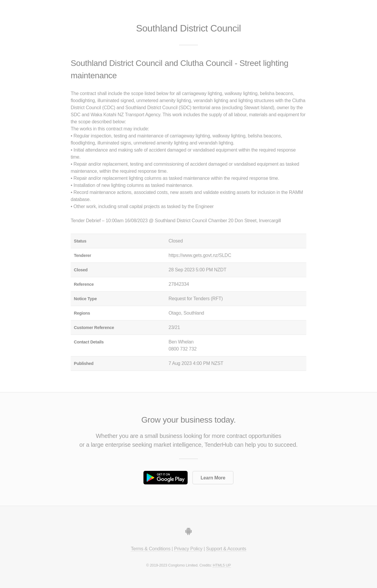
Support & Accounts (226, 549)
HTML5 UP (222, 565)
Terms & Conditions (151, 549)
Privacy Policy (188, 549)
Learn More (213, 478)
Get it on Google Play (166, 478)
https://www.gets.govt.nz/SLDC (200, 255)
